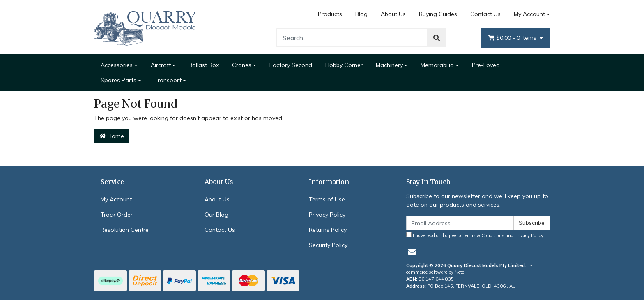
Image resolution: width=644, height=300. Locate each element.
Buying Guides (438, 14)
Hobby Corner (344, 65)
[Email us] (412, 252)
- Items (513, 38)
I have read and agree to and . (475, 235)
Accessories (117, 65)
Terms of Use (327, 199)
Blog (361, 14)
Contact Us (485, 14)
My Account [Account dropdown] (529, 14)
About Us (393, 14)
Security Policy (328, 245)
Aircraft (161, 65)
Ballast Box (204, 65)
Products (330, 14)
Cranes (242, 65)
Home (112, 136)
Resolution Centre (125, 230)
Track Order (117, 215)
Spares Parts (118, 80)
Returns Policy (328, 230)
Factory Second (291, 65)
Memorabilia (437, 65)
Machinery (389, 65)
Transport (168, 80)
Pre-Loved (486, 65)
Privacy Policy (327, 215)
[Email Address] (460, 223)
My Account (116, 199)
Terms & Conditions (483, 235)
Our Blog (216, 215)
